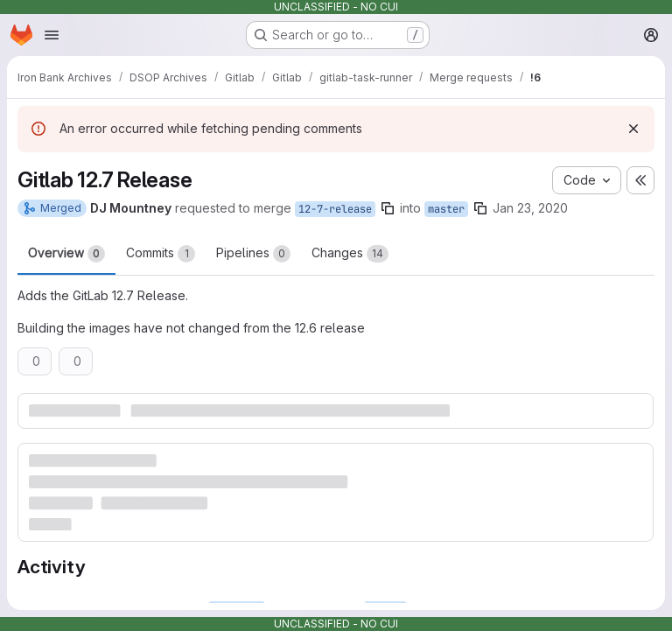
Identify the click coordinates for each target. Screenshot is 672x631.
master (446, 209)
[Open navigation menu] (52, 35)
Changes (350, 254)
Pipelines (253, 254)
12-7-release (335, 209)
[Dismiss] (633, 129)
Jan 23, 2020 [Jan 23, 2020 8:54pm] (530, 208)
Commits (161, 254)
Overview (66, 254)
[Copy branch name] (388, 208)
